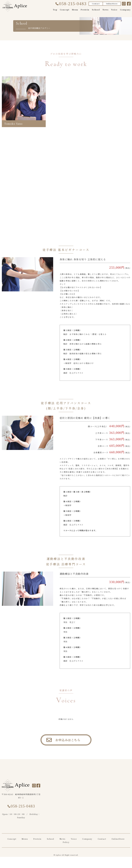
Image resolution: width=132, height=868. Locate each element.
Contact (96, 4)
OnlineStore (112, 4)
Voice (114, 10)
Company (125, 10)
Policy (66, 848)
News (105, 10)
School (96, 10)
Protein (85, 10)
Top (55, 10)
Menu (75, 10)
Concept (65, 10)
